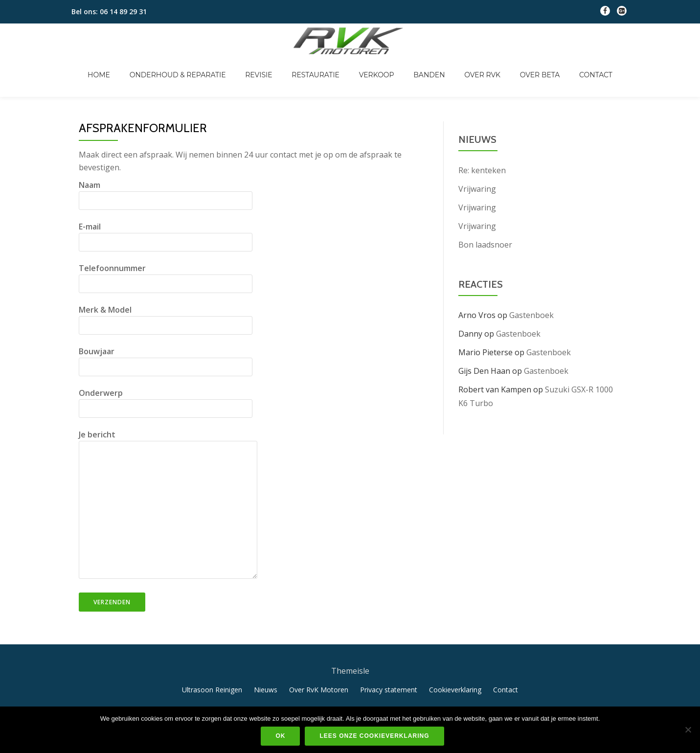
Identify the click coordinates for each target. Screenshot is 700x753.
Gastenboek (531, 295)
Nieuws (266, 669)
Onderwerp (166, 380)
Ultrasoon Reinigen (212, 669)
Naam (166, 172)
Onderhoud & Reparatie (207, 65)
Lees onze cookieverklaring (374, 736)
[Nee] (688, 730)
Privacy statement (389, 669)
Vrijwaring (477, 168)
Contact (557, 65)
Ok (280, 736)
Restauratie (325, 65)
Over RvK (463, 65)
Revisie (278, 65)
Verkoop (377, 65)
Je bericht (168, 485)
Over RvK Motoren (319, 669)
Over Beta (511, 65)
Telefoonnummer (166, 255)
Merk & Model (166, 297)
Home (138, 65)
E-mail (166, 214)
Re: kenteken (482, 150)
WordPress (390, 706)
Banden (419, 65)
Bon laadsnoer (485, 224)
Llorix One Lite (315, 706)
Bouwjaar (166, 339)
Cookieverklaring (455, 669)
